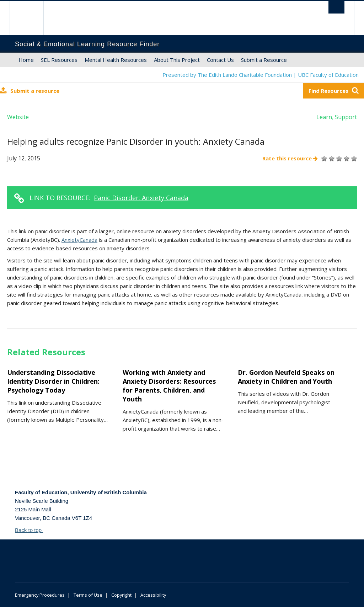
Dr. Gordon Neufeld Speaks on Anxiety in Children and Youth (286, 377)
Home (26, 60)
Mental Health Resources (116, 60)
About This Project (177, 60)
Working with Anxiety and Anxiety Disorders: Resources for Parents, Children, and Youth (169, 386)
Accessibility (153, 595)
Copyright (121, 595)
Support (346, 117)
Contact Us (220, 60)
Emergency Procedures (40, 595)
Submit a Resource (264, 60)
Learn (324, 117)
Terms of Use (88, 595)
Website (18, 117)
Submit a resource (30, 90)
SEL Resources (59, 60)
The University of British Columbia (32, 18)
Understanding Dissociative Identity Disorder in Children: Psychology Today (53, 381)
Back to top (32, 530)
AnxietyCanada (79, 240)
